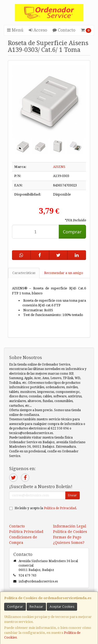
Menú (15, 30)
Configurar (15, 607)
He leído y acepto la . (46, 508)
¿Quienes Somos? (69, 543)
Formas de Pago (67, 537)
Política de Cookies (70, 532)
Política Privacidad (26, 532)
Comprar (72, 232)
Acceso (38, 30)
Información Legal (70, 526)
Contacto (64, 30)
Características (24, 273)
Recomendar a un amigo (64, 273)
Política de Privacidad (60, 508)
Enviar (72, 495)
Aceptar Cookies (62, 607)
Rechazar (36, 607)
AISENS (59, 167)
